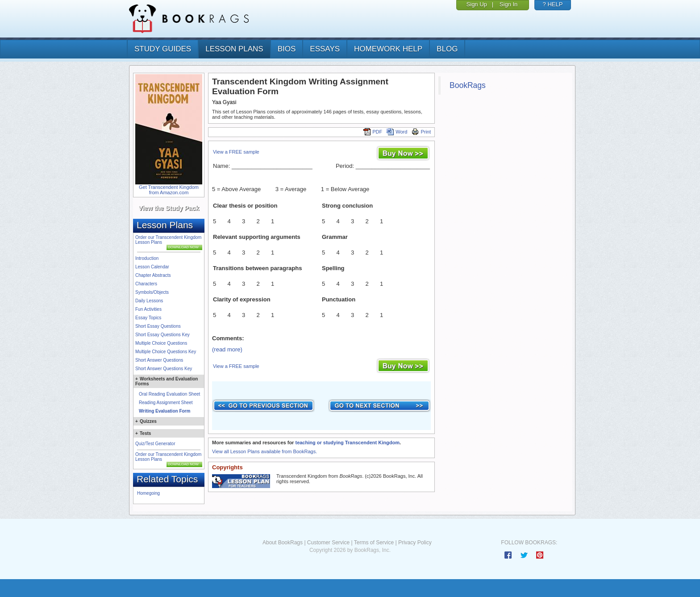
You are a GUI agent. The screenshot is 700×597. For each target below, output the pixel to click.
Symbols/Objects (152, 292)
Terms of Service (374, 543)
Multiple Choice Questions (161, 343)
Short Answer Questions (159, 360)
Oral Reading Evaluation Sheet (169, 394)
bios (287, 49)
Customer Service (328, 543)
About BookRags (283, 543)
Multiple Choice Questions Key (166, 352)
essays (325, 49)
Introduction (147, 258)
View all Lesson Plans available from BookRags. (265, 451)
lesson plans (234, 49)
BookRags (468, 85)
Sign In (508, 4)
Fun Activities (148, 309)
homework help (388, 49)
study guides (163, 49)
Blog (447, 49)
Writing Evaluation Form (165, 411)
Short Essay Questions (158, 326)
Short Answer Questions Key (164, 369)
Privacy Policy (415, 543)
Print (421, 132)
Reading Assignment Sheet (166, 403)
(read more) (227, 349)
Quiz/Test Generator (155, 444)
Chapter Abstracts (153, 275)
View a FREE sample (236, 152)
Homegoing (148, 493)
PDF (373, 132)
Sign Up (477, 4)
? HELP (553, 4)
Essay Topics (148, 318)
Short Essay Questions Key (162, 335)
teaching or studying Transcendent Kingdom (347, 443)
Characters (146, 284)
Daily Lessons (149, 301)
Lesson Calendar (152, 267)
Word (397, 132)
